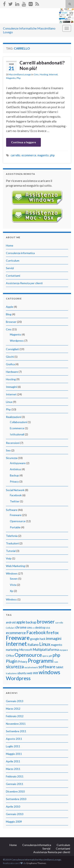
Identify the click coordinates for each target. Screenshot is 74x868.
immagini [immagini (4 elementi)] (54, 638)
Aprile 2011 (13, 761)
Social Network (15, 490)
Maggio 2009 (14, 822)
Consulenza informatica (20, 253)
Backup (14, 475)
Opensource (18, 521)
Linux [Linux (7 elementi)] (45, 644)
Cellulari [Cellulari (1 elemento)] (10, 628)
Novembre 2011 (16, 724)
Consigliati (12, 349)
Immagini (11, 387)
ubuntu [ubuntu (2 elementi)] (22, 673)
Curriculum (13, 260)
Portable (15, 527)
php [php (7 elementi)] (56, 655)
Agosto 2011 (14, 739)
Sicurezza (12, 458)
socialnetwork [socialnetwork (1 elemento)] (31, 667)
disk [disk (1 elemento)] (48, 628)
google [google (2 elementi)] (35, 639)
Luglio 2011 (13, 746)
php (52, 155)
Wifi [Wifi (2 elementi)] (36, 673)
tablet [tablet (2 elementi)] (60, 667)
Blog (9, 314)
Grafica (10, 364)
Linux (9, 402)
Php (19, 78)
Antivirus (15, 469)
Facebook (16, 495)
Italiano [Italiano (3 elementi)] (33, 645)
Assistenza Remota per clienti (24, 283)
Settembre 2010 (16, 799)
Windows (12, 573)
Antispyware (18, 463)
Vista (13, 585)
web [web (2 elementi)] (30, 673)
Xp (12, 591)
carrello (15, 155)
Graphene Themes (36, 863)
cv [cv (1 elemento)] (34, 628)
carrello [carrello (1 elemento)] (59, 623)
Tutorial (11, 551)
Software (12, 510)
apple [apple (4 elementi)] (21, 622)
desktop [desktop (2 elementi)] (40, 628)
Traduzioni (12, 543)
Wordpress (17, 341)
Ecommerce (17, 428)
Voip (9, 558)
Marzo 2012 (13, 709)
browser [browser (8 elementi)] (46, 622)
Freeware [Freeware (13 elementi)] (18, 638)
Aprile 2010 (13, 806)
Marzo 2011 (13, 769)
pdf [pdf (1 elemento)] (50, 656)
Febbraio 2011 (15, 776)
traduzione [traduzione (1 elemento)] (11, 673)
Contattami (13, 276)
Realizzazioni (14, 417)
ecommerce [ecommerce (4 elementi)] (16, 633)
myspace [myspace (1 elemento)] (64, 650)
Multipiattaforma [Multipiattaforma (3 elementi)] (46, 650)
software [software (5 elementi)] (47, 667)
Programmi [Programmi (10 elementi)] (41, 661)
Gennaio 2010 (15, 814)
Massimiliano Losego (20, 74)
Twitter (15, 501)
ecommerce (29, 155)
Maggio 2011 (14, 754)
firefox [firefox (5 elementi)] (53, 632)
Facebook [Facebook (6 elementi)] (36, 632)
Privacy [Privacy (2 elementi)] (23, 662)
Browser (11, 322)
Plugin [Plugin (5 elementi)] (12, 661)
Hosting (44, 74)
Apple (10, 307)
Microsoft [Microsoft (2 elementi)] (26, 650)
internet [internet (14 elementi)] (16, 644)
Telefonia (12, 536)
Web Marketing (15, 566)
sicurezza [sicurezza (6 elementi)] (15, 667)
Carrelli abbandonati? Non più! (42, 65)
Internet (53, 74)
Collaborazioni (18, 422)
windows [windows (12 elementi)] (49, 672)
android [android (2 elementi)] (11, 622)
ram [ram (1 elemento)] (56, 662)
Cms (36, 74)
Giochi (10, 357)
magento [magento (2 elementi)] (57, 645)
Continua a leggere (23, 142)
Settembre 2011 (16, 731)
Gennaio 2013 (15, 701)
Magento (11, 78)
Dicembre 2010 (15, 791)
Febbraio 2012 (15, 716)
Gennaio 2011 (15, 784)
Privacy (14, 481)
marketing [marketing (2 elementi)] (12, 650)
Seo (8, 450)
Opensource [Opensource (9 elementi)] (28, 655)
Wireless (11, 599)
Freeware (16, 515)
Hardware (12, 372)
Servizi (10, 268)
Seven (14, 579)
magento (43, 155)
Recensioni (13, 443)
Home (10, 245)
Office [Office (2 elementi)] (10, 656)
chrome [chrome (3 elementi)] (21, 627)
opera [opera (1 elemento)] (45, 656)
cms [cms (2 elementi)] (30, 628)
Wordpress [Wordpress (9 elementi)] (18, 678)
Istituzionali (17, 434)
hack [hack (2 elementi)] (43, 639)
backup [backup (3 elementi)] (31, 622)
